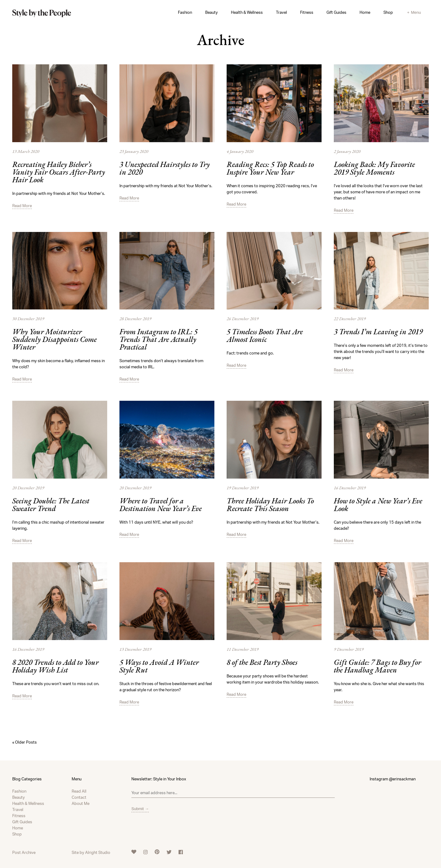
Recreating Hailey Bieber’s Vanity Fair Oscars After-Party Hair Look (59, 173)
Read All (79, 791)
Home (365, 12)
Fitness (307, 12)
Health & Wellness (247, 12)
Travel (281, 12)
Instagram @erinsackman (393, 779)
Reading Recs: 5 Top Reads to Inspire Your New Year (270, 169)
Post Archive (24, 852)
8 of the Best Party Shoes (262, 663)
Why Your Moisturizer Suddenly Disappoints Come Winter (55, 340)
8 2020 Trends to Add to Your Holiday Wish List (55, 667)
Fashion (185, 12)
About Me (81, 803)
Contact (79, 797)
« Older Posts (24, 742)
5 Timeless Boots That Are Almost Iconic (265, 336)
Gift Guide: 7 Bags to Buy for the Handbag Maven (377, 667)
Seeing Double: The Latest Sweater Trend (51, 505)
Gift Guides (336, 12)
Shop (388, 12)
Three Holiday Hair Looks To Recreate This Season (270, 505)
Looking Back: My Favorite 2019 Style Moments (374, 169)
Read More (22, 206)
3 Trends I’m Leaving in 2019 (378, 332)
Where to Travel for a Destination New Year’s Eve (161, 505)
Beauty (211, 12)
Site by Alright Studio (91, 852)
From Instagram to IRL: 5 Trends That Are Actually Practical (158, 340)
